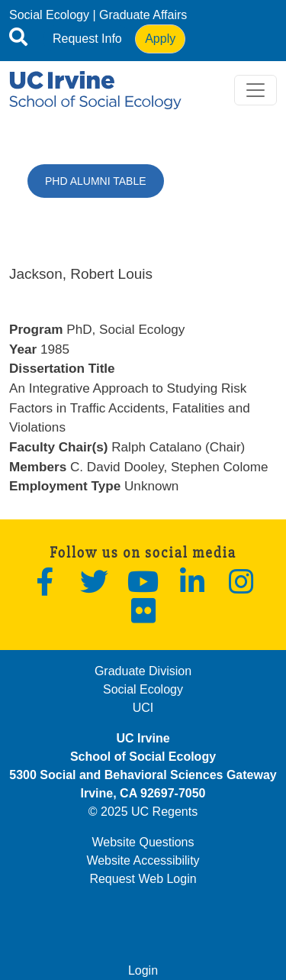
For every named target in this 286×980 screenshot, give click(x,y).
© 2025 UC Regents (143, 812)
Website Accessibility (143, 860)
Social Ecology (49, 15)
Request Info (87, 39)
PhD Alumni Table (96, 181)
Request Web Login (143, 879)
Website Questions (143, 842)
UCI (143, 708)
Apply (160, 39)
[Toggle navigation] (255, 90)
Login (143, 970)
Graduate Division (143, 671)
